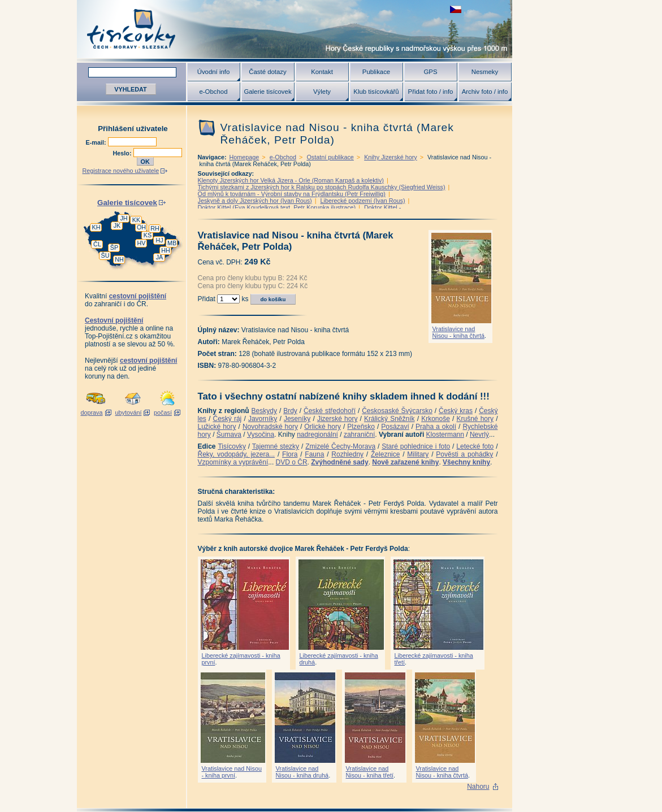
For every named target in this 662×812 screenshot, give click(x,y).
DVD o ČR (292, 462)
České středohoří (330, 411)
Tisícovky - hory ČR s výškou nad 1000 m (295, 29)
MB (172, 243)
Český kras (456, 411)
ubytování (129, 412)
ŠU (105, 255)
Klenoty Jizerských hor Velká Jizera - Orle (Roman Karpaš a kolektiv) (291, 180)
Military (418, 454)
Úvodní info (214, 72)
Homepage (245, 157)
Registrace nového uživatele (121, 171)
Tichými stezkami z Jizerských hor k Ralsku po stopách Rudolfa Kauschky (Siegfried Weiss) (322, 187)
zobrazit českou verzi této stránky (456, 9)
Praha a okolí (436, 427)
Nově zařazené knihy (405, 462)
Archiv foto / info (485, 92)
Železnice (385, 454)
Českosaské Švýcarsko (397, 411)
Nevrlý (479, 435)
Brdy (290, 411)
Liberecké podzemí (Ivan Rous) (363, 201)
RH (155, 228)
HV (142, 243)
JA (160, 257)
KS (148, 235)
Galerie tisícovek (267, 92)
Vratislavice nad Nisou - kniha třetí (370, 772)
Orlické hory (323, 427)
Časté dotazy (267, 72)
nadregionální (317, 435)
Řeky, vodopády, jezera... (237, 454)
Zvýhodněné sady (339, 462)
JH (124, 218)
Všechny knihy (466, 462)
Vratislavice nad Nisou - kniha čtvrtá (458, 332)
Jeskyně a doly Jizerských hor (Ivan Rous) (255, 201)
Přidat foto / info (431, 92)
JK (117, 225)
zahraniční (359, 435)
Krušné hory (475, 419)
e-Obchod (213, 92)
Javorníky (263, 419)
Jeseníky (297, 419)
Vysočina (261, 435)
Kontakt (322, 72)
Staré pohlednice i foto (416, 446)
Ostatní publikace (330, 157)
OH (141, 227)
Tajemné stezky (276, 446)
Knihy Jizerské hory (391, 157)
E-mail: (97, 142)
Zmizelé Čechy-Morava (340, 446)
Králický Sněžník (390, 419)
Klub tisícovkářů (376, 92)
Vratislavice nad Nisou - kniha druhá (302, 772)
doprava (91, 412)
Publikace (376, 72)
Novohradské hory (270, 427)
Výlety (322, 92)
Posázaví (395, 427)
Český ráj (227, 419)
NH (119, 259)
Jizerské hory (338, 419)
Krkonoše (436, 419)
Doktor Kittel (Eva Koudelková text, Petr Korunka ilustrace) (277, 207)
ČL (97, 244)
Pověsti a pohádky (464, 454)
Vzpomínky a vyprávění (233, 462)
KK (136, 220)
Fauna (314, 454)
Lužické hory (217, 427)
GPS (430, 72)
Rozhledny (347, 454)
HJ (159, 240)
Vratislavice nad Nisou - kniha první (232, 772)
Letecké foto (475, 446)
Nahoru (478, 787)
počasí (163, 412)
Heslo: (123, 153)
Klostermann (445, 435)
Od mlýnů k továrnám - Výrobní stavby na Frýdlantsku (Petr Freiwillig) (292, 194)
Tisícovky (232, 446)
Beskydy (264, 411)
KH (96, 227)
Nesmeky (485, 72)
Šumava (229, 435)
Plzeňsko (361, 427)
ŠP (114, 247)
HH (166, 250)
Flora (290, 454)
